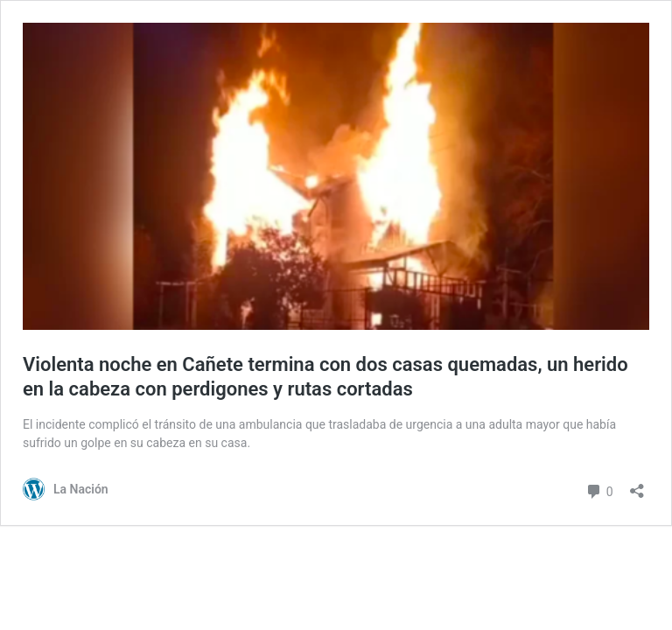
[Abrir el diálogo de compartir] (637, 485)
